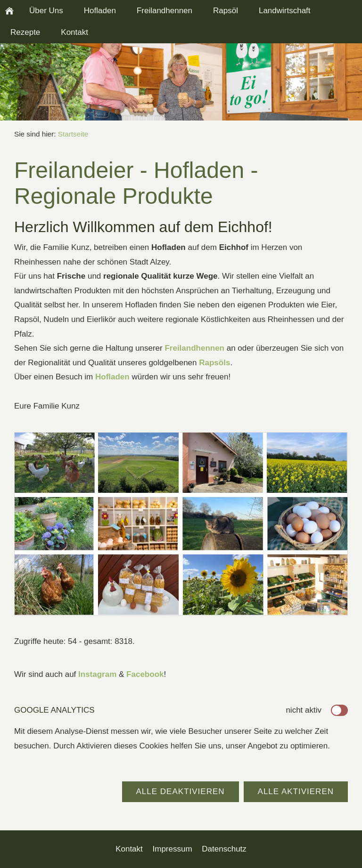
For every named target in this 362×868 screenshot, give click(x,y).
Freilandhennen (194, 348)
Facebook (145, 674)
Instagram (97, 674)
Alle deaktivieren (181, 792)
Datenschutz (224, 849)
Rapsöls (214, 363)
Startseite (73, 134)
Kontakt (129, 849)
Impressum (173, 849)
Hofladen (112, 377)
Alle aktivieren (296, 792)
